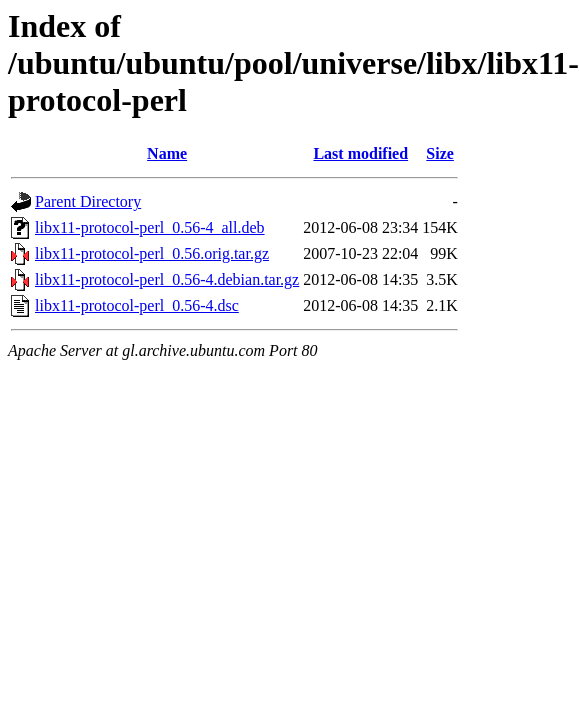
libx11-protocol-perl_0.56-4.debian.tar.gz (167, 279)
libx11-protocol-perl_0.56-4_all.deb (150, 227)
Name (167, 153)
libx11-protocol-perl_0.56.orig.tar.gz (152, 253)
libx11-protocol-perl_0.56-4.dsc (137, 305)
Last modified (360, 153)
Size (440, 153)
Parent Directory (88, 201)
